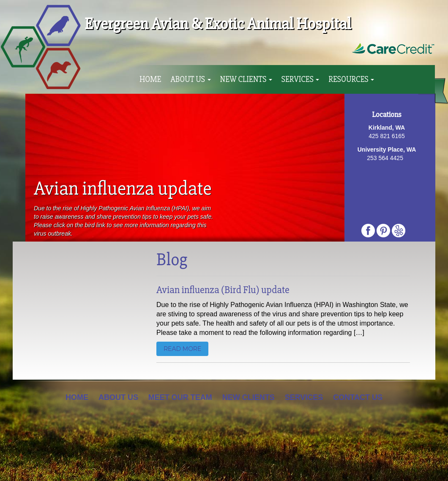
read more (182, 349)
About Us (190, 79)
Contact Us (358, 397)
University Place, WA (387, 149)
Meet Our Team (180, 397)
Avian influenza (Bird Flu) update (223, 290)
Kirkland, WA (387, 128)
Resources (351, 79)
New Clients (246, 79)
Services (300, 79)
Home (150, 79)
